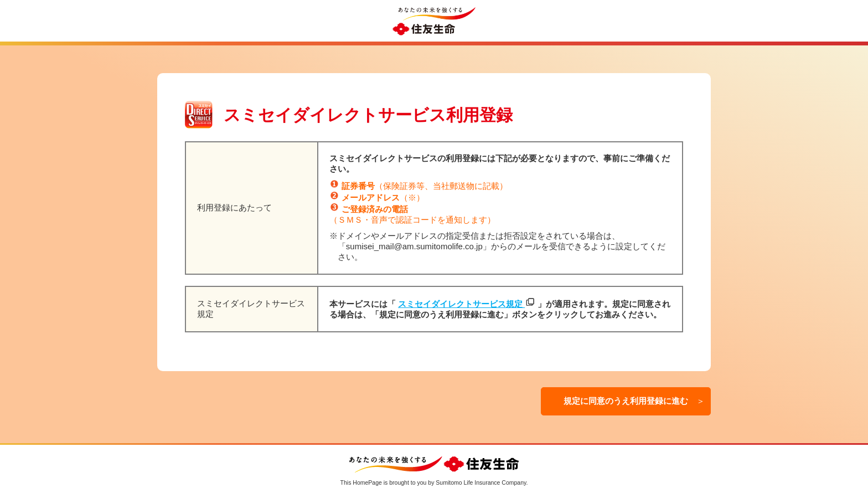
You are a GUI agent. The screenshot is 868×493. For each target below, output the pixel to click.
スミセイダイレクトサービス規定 (461, 304)
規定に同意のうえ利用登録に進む (634, 401)
